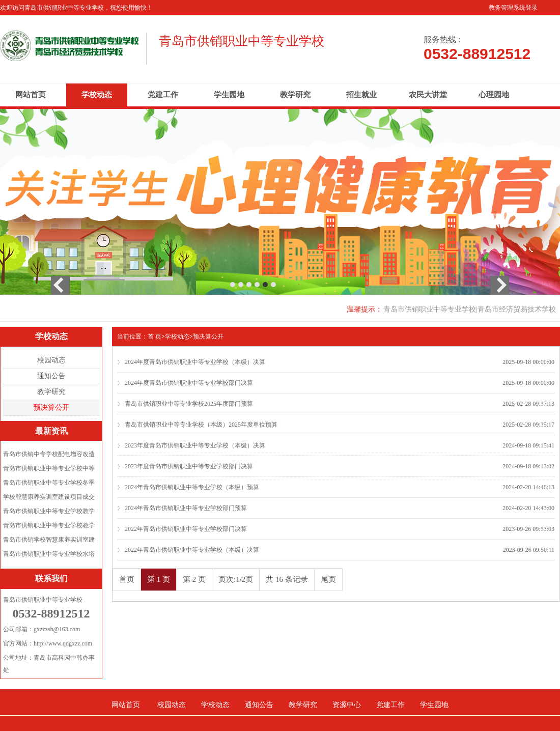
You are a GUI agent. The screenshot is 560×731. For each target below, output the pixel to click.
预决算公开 (51, 407)
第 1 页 (159, 579)
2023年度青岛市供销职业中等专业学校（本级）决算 (195, 445)
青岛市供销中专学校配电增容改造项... (49, 456)
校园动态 (51, 360)
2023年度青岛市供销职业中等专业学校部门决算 (189, 466)
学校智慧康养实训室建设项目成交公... (49, 499)
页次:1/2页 (236, 579)
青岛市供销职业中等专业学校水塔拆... (49, 556)
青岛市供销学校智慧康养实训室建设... (49, 541)
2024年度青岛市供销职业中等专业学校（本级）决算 (195, 362)
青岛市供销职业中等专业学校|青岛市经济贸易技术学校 (470, 309)
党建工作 (163, 95)
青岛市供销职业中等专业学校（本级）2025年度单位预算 (201, 425)
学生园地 (229, 95)
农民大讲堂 (428, 95)
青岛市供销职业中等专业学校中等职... (49, 470)
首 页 (155, 336)
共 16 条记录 (287, 579)
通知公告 (51, 376)
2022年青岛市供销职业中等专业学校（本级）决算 (192, 550)
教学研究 (295, 95)
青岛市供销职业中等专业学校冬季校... (49, 484)
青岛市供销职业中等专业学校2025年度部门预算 (189, 404)
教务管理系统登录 (513, 8)
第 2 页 (194, 579)
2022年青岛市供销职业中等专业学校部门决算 (186, 529)
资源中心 (347, 705)
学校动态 (97, 95)
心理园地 (494, 95)
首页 (127, 579)
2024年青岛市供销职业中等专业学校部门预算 (186, 508)
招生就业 (361, 95)
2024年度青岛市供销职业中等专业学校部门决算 (189, 383)
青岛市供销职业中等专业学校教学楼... (49, 513)
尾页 (328, 579)
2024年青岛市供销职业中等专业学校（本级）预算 (192, 487)
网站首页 (31, 95)
